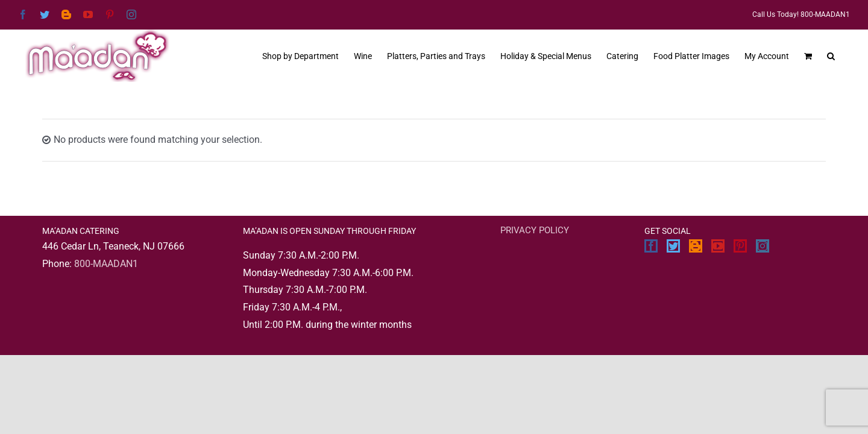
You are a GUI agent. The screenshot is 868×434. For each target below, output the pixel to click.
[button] (846, 55)
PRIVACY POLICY (535, 230)
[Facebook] (651, 246)
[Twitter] (673, 246)
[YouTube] (718, 246)
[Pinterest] (740, 246)
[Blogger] (696, 246)
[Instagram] (763, 246)
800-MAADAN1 (106, 264)
